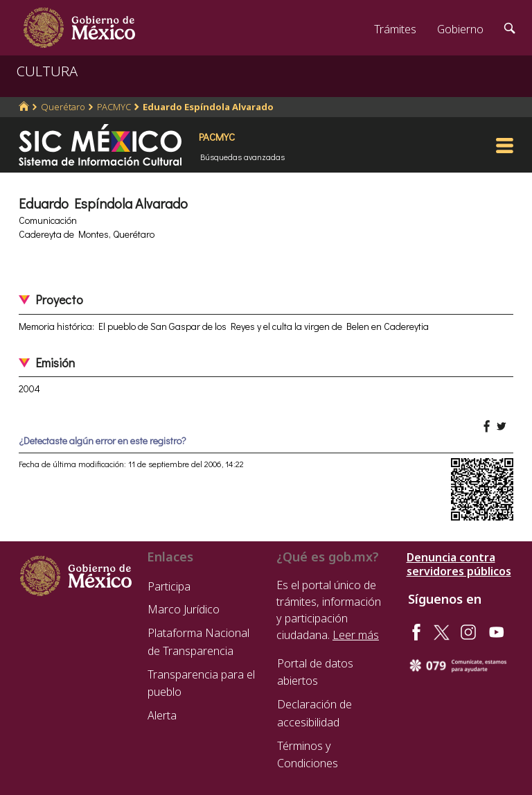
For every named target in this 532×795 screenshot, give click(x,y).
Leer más (356, 635)
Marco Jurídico (184, 609)
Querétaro (63, 107)
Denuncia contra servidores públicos (459, 564)
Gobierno (460, 29)
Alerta (162, 715)
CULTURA (47, 71)
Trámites (395, 29)
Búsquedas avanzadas (242, 157)
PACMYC (114, 107)
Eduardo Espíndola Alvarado (208, 107)
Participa (169, 586)
